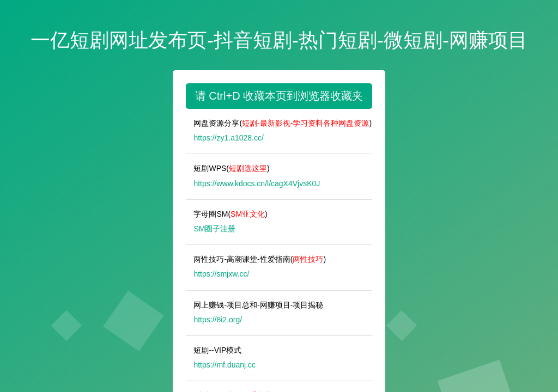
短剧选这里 (248, 168)
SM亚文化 (248, 214)
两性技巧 (308, 259)
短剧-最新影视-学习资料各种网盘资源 (305, 123)
